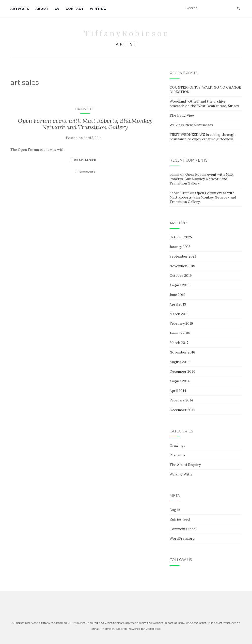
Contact (75, 9)
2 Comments (85, 172)
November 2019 (182, 266)
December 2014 (182, 371)
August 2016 (180, 362)
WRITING (98, 9)
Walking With (181, 474)
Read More (85, 160)
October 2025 (181, 237)
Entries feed (180, 519)
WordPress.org (182, 538)
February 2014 (181, 400)
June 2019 (177, 295)
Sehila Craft (179, 193)
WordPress (153, 629)
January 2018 (180, 333)
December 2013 (182, 410)
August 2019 (180, 285)
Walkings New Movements (191, 125)
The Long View (182, 115)
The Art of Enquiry (185, 465)
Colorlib (121, 629)
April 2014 (178, 391)
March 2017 (179, 343)
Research (177, 455)
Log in (175, 510)
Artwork (20, 9)
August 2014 (180, 381)
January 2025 (180, 247)
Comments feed (182, 529)
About (42, 9)
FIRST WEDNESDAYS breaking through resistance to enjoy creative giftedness (203, 137)
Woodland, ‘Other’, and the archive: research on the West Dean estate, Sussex (204, 104)
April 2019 (178, 304)
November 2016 (182, 352)
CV (57, 9)
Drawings (85, 109)
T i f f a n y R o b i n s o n (126, 33)
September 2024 (183, 256)
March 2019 (179, 314)
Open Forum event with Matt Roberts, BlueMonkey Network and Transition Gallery (85, 124)
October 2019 (181, 276)
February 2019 (181, 323)
